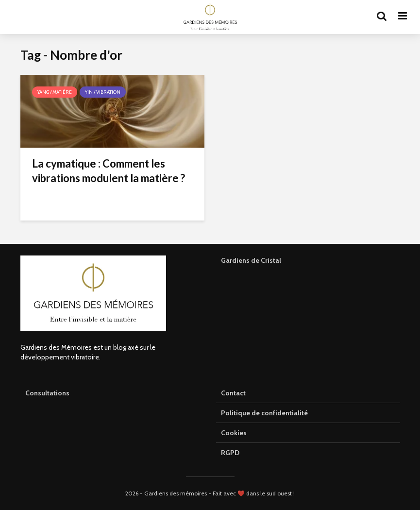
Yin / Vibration (103, 92)
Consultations (47, 393)
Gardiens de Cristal (251, 260)
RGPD (230, 453)
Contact (233, 393)
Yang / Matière (55, 92)
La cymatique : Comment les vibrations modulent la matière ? (109, 171)
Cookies (234, 433)
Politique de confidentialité (264, 413)
